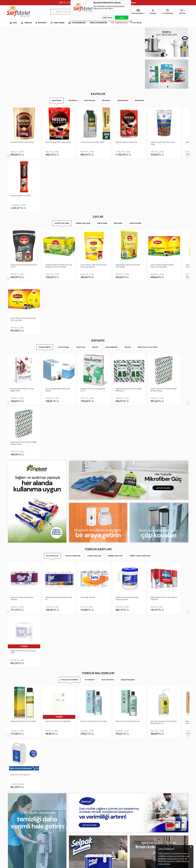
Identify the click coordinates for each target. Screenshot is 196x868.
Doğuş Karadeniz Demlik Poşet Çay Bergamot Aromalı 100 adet (59, 212)
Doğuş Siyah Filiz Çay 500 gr (21, 718)
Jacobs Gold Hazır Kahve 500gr (92, 142)
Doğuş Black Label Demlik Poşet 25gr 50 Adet (128, 212)
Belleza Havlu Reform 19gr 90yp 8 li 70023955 (164, 438)
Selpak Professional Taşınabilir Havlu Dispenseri (127, 438)
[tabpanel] (167, 42)
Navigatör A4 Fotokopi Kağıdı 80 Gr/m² (93, 283)
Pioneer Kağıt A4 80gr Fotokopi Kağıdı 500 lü (22, 283)
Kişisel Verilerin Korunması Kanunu (51, 797)
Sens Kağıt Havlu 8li (88, 437)
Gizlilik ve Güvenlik (45, 817)
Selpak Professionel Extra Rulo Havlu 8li (22, 438)
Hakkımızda (12, 801)
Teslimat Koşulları (45, 801)
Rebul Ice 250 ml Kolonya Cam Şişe (94, 508)
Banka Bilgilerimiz (15, 809)
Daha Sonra (107, 18)
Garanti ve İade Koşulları (47, 813)
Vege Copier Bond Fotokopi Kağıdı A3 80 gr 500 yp (164, 283)
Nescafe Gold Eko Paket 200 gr (22, 142)
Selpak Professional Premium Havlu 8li (59, 438)
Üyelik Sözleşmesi (45, 805)
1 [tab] (165, 55)
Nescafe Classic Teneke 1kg (126, 142)
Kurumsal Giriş (13, 817)
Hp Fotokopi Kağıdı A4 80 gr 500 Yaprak (58, 283)
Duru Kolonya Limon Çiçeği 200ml (58, 508)
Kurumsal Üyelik (14, 797)
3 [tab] (169, 55)
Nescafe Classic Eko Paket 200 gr (58, 142)
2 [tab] (167, 55)
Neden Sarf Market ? (15, 805)
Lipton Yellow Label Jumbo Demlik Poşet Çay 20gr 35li (94, 212)
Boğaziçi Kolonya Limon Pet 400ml (23, 508)
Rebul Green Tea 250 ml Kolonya (128, 508)
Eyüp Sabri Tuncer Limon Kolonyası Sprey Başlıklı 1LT (164, 509)
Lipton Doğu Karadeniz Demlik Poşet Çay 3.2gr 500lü (162, 212)
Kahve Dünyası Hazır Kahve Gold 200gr (163, 143)
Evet (122, 18)
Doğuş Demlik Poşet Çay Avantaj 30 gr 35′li (24, 212)
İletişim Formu (13, 813)
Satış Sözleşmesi (45, 809)
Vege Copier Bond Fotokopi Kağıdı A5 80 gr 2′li (129, 283)
